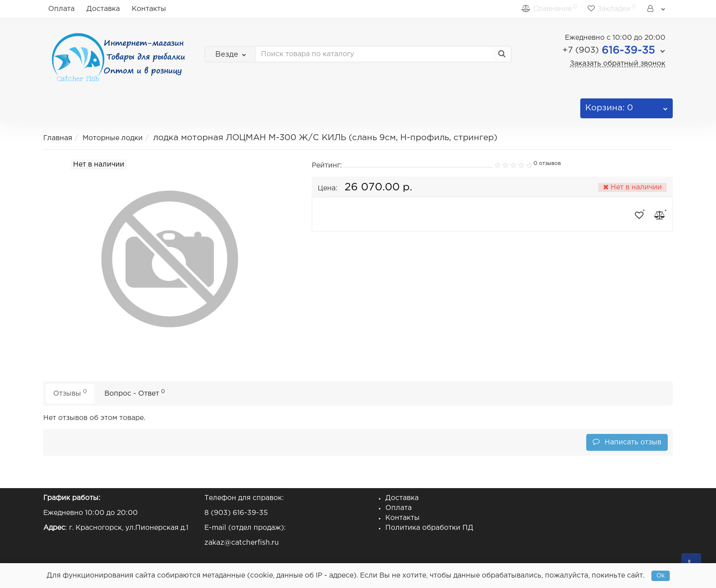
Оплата (61, 9)
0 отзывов (547, 164)
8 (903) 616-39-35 (236, 513)
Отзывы (70, 393)
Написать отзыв (627, 442)
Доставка (103, 9)
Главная (58, 138)
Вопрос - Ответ (135, 393)
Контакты (149, 9)
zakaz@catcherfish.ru (242, 543)
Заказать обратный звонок (618, 64)
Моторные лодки (113, 138)
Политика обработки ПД (429, 528)
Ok (661, 576)
